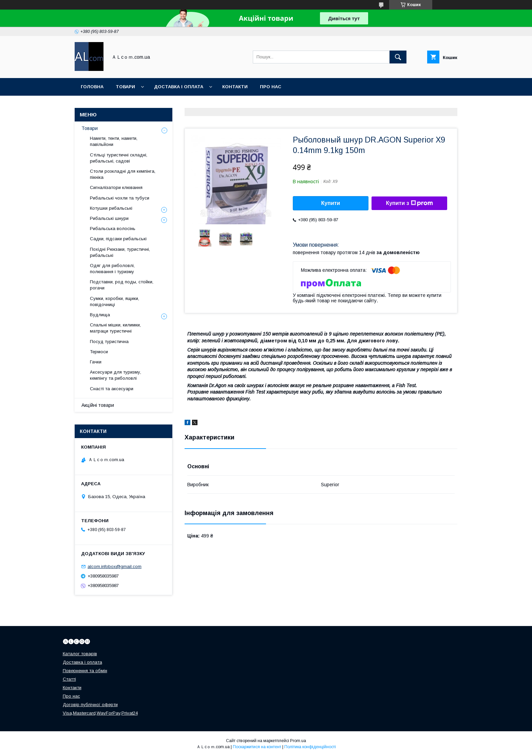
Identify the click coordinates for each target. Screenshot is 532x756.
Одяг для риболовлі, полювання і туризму (112, 269)
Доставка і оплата (179, 87)
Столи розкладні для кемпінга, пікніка (123, 174)
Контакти (235, 87)
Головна (92, 87)
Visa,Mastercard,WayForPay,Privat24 (100, 713)
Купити (331, 203)
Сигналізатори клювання (116, 187)
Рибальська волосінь (113, 229)
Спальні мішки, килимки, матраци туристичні (115, 328)
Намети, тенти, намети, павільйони (114, 141)
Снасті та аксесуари (112, 389)
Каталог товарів (80, 654)
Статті (69, 679)
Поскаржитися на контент (257, 747)
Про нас (271, 87)
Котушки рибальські (111, 208)
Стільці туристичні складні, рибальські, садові (119, 158)
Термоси (99, 352)
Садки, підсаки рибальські (118, 239)
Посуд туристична (109, 342)
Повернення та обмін (85, 671)
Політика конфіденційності (310, 747)
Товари (125, 87)
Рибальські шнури (109, 218)
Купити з (409, 203)
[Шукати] (398, 57)
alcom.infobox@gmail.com (115, 566)
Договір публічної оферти (90, 705)
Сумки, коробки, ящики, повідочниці (115, 301)
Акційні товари (98, 405)
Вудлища (100, 315)
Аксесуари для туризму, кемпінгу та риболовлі (116, 375)
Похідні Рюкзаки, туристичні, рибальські (120, 252)
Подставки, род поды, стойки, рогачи (122, 285)
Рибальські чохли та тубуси (120, 198)
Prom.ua (298, 741)
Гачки (96, 362)
